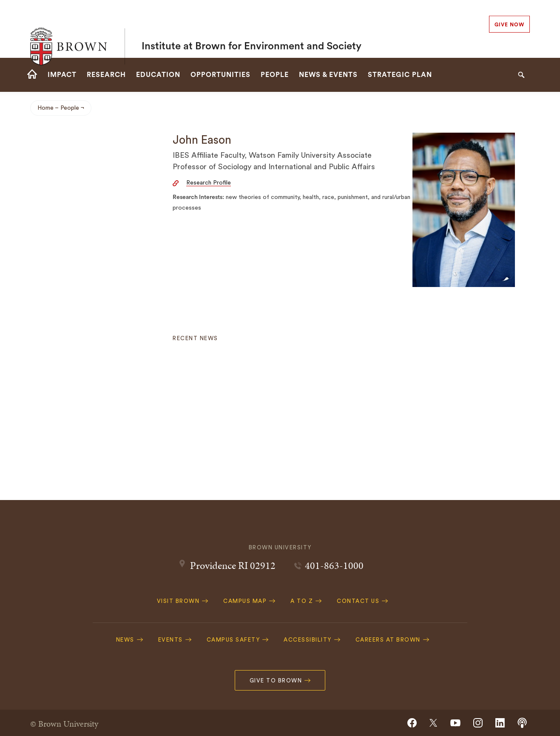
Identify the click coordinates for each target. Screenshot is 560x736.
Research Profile (209, 183)
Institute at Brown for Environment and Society (252, 29)
